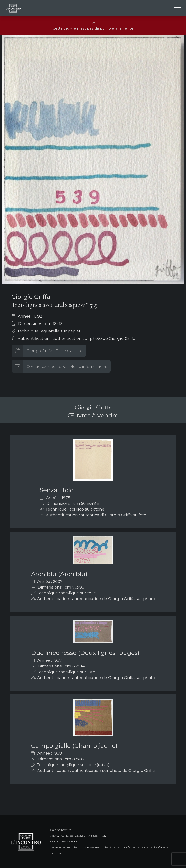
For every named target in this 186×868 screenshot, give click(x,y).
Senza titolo (57, 490)
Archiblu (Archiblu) (59, 574)
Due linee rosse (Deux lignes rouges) (85, 653)
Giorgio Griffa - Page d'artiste (54, 351)
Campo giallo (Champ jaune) (74, 746)
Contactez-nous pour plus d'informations (67, 366)
